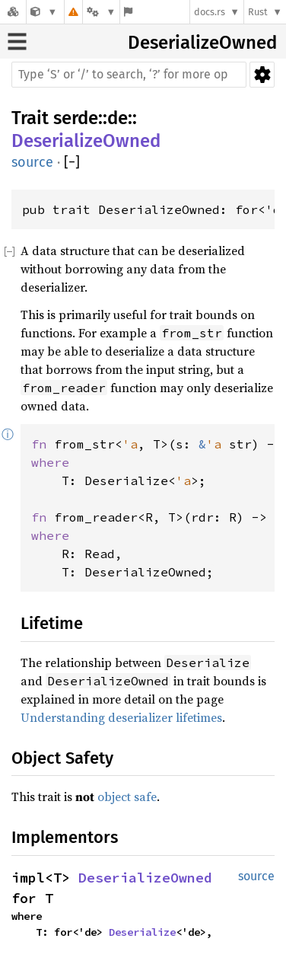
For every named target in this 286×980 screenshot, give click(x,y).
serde (76, 118)
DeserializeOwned (202, 43)
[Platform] (101, 12)
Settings (262, 75)
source (32, 162)
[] (72, 163)
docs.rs (210, 12)
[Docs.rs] (13, 12)
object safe (127, 796)
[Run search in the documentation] (129, 75)
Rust (258, 12)
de (118, 118)
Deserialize (142, 932)
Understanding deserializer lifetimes (121, 717)
